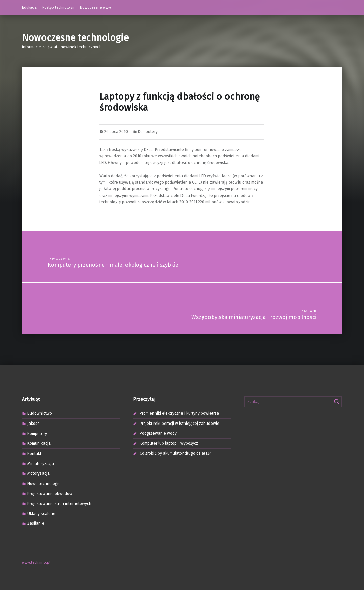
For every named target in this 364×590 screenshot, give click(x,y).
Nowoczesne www (95, 8)
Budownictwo (40, 413)
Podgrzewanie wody (158, 433)
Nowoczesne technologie (75, 38)
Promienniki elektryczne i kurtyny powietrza (179, 413)
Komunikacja (39, 443)
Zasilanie (36, 523)
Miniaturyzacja (41, 464)
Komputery (148, 132)
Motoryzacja (38, 473)
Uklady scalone (41, 514)
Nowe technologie (44, 484)
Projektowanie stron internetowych (59, 504)
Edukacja (29, 8)
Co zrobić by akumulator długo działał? (175, 453)
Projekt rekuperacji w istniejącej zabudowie (179, 424)
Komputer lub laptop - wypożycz (169, 443)
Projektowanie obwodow (50, 494)
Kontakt (34, 454)
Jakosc (33, 424)
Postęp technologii (58, 8)
